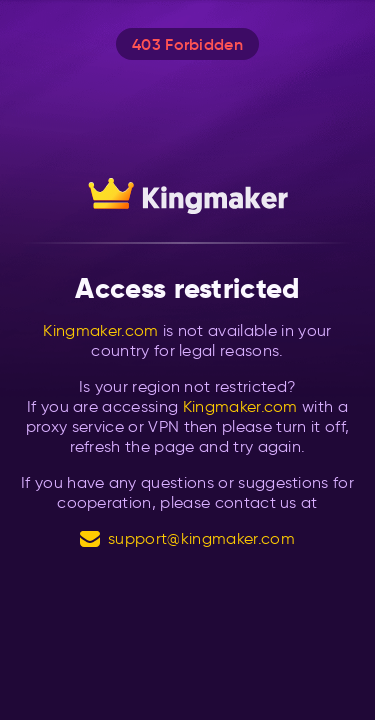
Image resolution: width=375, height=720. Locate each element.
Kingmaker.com (100, 330)
